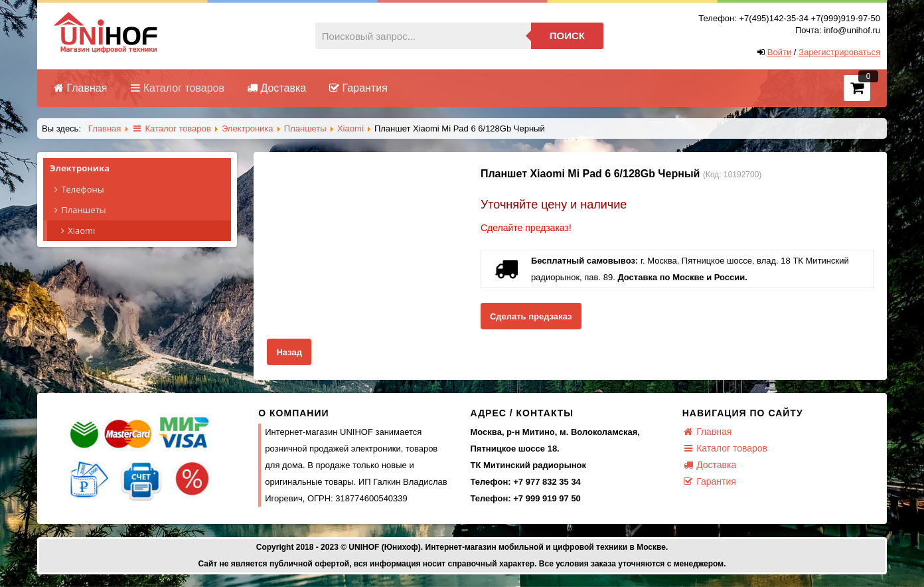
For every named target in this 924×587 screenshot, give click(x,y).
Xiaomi (76, 230)
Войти (779, 52)
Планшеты (141, 210)
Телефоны (141, 190)
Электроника (140, 169)
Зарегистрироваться (839, 52)
